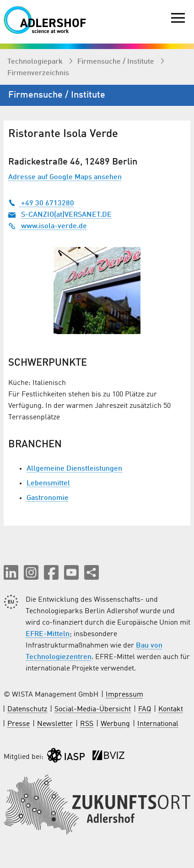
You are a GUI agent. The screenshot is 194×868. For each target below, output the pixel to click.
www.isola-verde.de (48, 226)
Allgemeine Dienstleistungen (74, 469)
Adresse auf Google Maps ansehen (65, 177)
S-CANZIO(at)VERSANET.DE (66, 215)
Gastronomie (48, 498)
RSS (87, 724)
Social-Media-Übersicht (93, 709)
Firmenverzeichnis (38, 73)
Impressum (124, 695)
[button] (11, 572)
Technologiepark (36, 62)
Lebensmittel (48, 483)
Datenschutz (27, 709)
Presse (19, 724)
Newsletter (55, 724)
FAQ (145, 709)
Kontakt (171, 709)
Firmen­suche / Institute (117, 62)
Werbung (115, 724)
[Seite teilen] (92, 572)
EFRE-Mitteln (48, 634)
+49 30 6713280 (41, 203)
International (158, 724)
